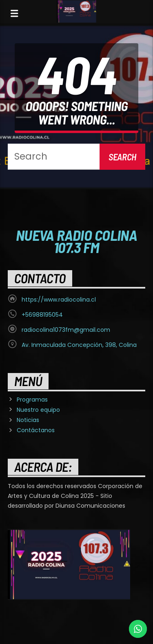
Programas (32, 400)
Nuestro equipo (38, 410)
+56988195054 (42, 315)
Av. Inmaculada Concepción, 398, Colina (79, 345)
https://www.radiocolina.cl (59, 300)
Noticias (28, 420)
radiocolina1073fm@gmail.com (66, 330)
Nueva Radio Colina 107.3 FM (77, 241)
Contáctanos (36, 430)
